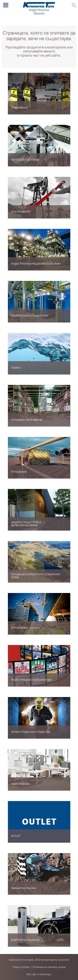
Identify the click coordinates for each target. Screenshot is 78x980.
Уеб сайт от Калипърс (39, 974)
